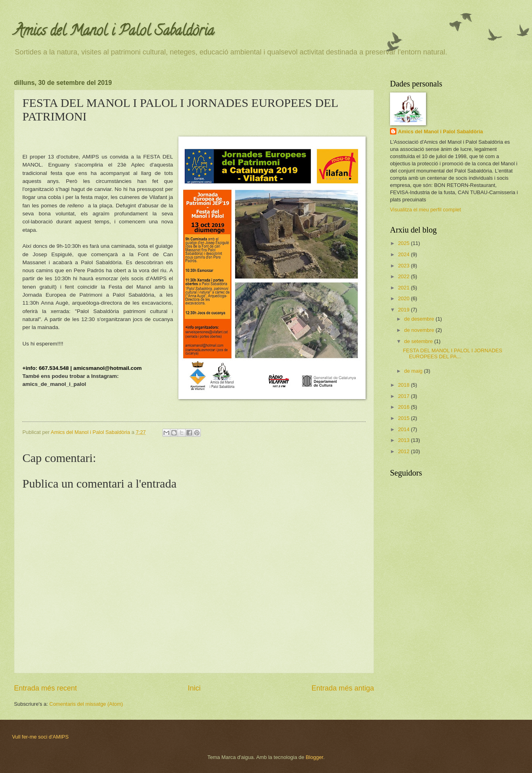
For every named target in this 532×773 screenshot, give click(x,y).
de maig (414, 371)
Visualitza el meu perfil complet (425, 210)
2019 (404, 310)
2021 (404, 288)
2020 (404, 298)
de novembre (420, 330)
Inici (194, 688)
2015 (404, 418)
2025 (404, 243)
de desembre (420, 319)
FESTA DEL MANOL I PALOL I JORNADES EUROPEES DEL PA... (453, 353)
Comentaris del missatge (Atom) (86, 704)
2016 (404, 407)
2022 (404, 276)
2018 (404, 385)
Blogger (314, 757)
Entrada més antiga (343, 688)
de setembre (419, 341)
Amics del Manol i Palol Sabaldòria (114, 32)
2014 (404, 429)
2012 (404, 451)
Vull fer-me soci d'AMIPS (40, 737)
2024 (404, 254)
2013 (404, 440)
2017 (404, 396)
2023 (404, 266)
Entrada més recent (45, 688)
